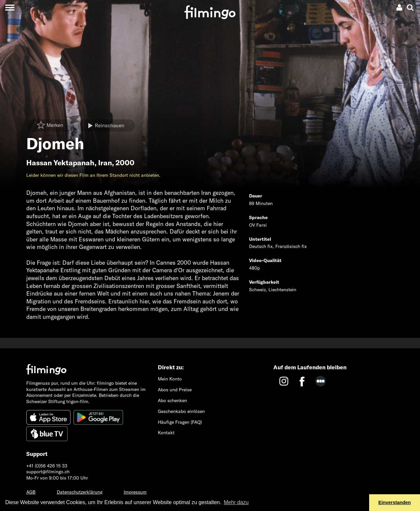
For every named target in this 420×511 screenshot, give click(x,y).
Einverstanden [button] (395, 502)
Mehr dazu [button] (236, 502)
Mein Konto (170, 379)
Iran (105, 163)
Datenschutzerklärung (80, 492)
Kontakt (166, 433)
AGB (31, 492)
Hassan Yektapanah (60, 163)
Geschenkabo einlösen (181, 411)
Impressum (135, 492)
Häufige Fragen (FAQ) (180, 422)
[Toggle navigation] (10, 7)
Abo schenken (172, 400)
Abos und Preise (175, 390)
